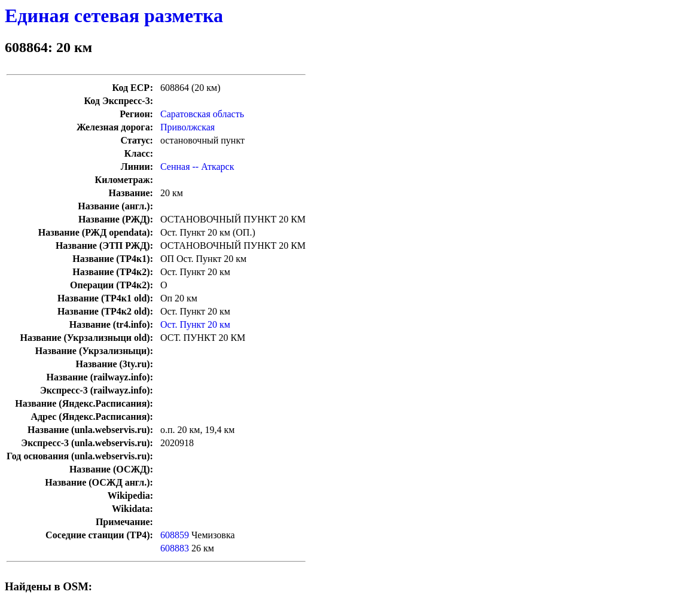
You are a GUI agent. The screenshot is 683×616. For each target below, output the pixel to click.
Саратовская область (202, 114)
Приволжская (187, 127)
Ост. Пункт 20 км (195, 324)
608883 (175, 548)
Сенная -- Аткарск (197, 167)
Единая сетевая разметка (114, 16)
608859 (175, 535)
